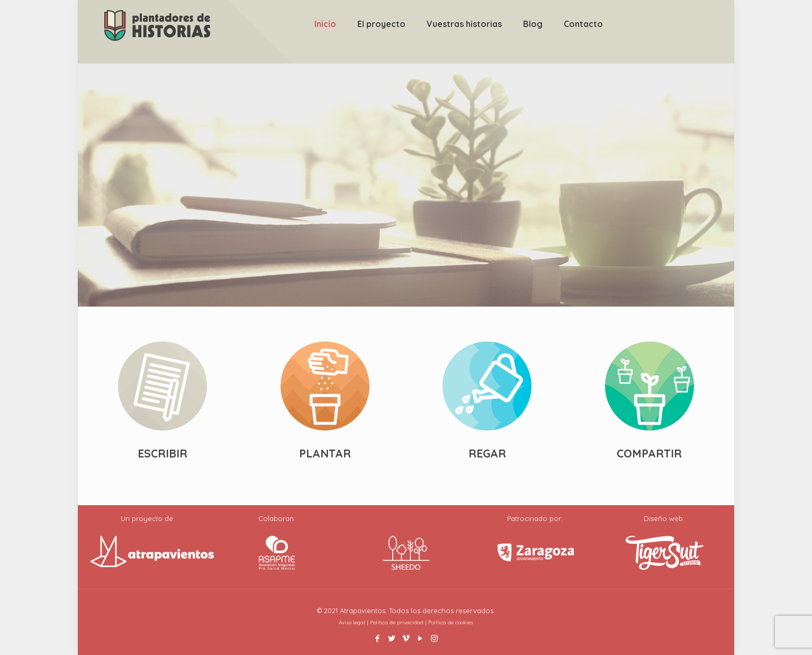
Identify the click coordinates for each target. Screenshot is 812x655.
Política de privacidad (397, 622)
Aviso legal (352, 622)
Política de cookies (451, 622)
